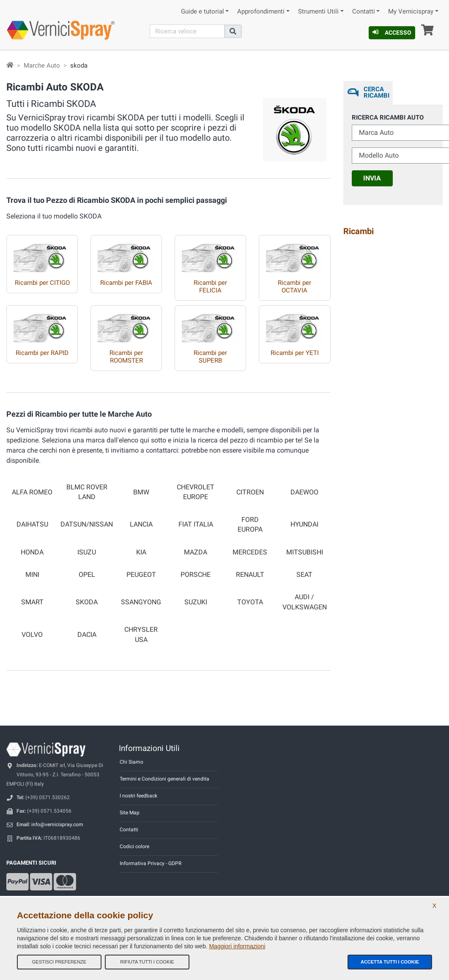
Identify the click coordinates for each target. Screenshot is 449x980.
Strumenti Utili (318, 12)
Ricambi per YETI (295, 353)
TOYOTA (250, 602)
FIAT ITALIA (196, 524)
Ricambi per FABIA (126, 283)
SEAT (304, 575)
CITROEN (250, 492)
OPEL (87, 575)
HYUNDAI (304, 524)
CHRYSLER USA (141, 635)
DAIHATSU (32, 524)
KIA (141, 552)
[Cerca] (187, 31)
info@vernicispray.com (57, 824)
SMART (32, 602)
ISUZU (87, 552)
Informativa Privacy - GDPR (151, 863)
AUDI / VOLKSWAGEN (305, 602)
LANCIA (141, 524)
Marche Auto (42, 66)
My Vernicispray (411, 12)
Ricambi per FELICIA (210, 287)
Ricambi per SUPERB (210, 357)
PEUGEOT (141, 575)
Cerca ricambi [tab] (376, 92)
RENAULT (250, 575)
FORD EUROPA (250, 525)
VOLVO (32, 635)
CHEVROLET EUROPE (196, 492)
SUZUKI (196, 602)
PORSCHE (196, 575)
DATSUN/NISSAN (87, 524)
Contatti (364, 12)
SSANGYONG (141, 602)
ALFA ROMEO (32, 492)
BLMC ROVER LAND (87, 492)
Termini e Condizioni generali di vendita (164, 779)
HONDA (32, 552)
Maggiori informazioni (237, 946)
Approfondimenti (261, 12)
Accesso (392, 33)
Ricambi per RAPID (42, 353)
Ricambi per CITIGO (42, 283)
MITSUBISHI (305, 552)
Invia (372, 178)
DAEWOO (304, 492)
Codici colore (134, 846)
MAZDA (196, 552)
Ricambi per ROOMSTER (126, 357)
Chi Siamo (131, 762)
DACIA (87, 635)
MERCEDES (250, 552)
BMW (141, 492)
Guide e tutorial (203, 12)
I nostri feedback (138, 796)
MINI (32, 575)
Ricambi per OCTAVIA (294, 287)
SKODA (87, 602)
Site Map (130, 813)
